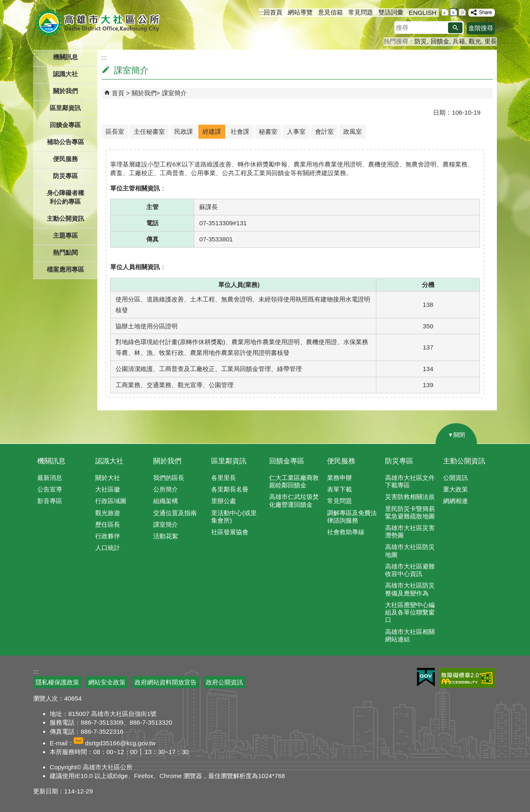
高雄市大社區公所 (98, 23)
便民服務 (341, 461)
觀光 (475, 41)
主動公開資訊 (464, 461)
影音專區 (50, 501)
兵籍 (459, 41)
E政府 (426, 677)
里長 (491, 41)
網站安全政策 (107, 682)
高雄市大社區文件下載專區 (410, 481)
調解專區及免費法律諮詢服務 (352, 517)
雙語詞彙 (391, 12)
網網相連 (455, 501)
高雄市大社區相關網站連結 (410, 635)
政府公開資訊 (224, 682)
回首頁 (273, 12)
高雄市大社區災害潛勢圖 (410, 531)
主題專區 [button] (65, 235)
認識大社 (109, 461)
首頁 (118, 93)
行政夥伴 (108, 536)
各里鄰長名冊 (230, 489)
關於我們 (144, 93)
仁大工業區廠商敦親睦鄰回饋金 (294, 481)
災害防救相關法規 (410, 497)
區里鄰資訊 (229, 461)
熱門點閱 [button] (65, 252)
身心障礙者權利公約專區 (65, 197)
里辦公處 (224, 501)
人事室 (296, 131)
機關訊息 (51, 461)
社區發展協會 (230, 532)
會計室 (324, 131)
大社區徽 (108, 489)
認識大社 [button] (65, 74)
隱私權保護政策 (57, 682)
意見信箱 (330, 12)
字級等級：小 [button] (445, 12)
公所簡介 (166, 489)
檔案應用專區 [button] (65, 269)
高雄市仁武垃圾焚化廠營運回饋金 (294, 500)
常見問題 (361, 12)
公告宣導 (50, 489)
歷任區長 (108, 524)
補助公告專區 (65, 142)
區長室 (115, 131)
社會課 (240, 131)
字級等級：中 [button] (454, 12)
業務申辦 (340, 478)
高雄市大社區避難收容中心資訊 (410, 570)
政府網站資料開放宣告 (166, 682)
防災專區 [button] (65, 176)
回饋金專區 (65, 125)
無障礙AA (467, 678)
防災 (421, 41)
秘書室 (268, 131)
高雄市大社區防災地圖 (410, 551)
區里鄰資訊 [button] (65, 108)
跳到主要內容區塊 (4, 4)
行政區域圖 (111, 501)
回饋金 (440, 41)
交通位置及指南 (175, 513)
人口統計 (108, 548)
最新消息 (50, 478)
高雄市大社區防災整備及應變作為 (410, 589)
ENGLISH (423, 13)
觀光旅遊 (108, 513)
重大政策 (455, 489)
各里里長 (224, 478)
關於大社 (108, 478)
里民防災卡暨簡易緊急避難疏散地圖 (410, 512)
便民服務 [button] (65, 159)
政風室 (353, 131)
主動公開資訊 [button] (65, 218)
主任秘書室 (149, 131)
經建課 (212, 131)
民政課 (184, 131)
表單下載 (340, 489)
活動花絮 (166, 536)
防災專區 (399, 461)
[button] (455, 28)
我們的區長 (169, 478)
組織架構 (166, 501)
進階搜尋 (481, 28)
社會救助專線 (346, 532)
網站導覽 (300, 12)
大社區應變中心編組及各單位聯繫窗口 (410, 612)
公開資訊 (455, 478)
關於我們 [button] (65, 91)
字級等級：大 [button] (462, 12)
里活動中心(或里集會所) (234, 517)
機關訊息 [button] (65, 57)
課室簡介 (174, 93)
